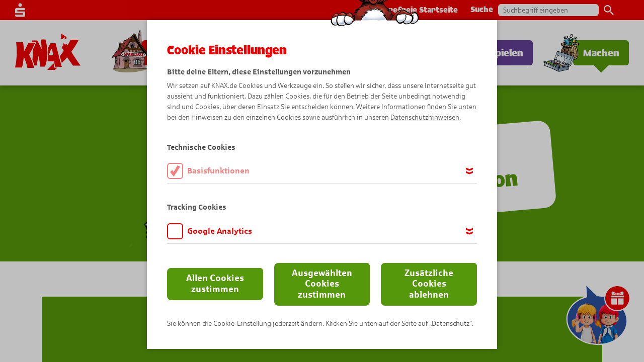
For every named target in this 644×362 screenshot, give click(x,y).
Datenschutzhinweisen (425, 117)
